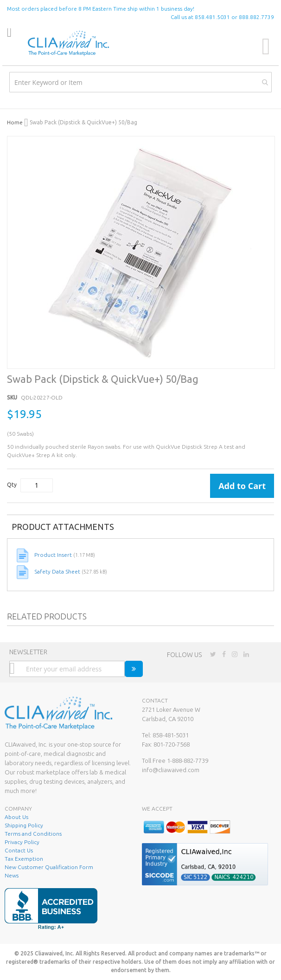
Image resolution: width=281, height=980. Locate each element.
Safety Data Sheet (58, 571)
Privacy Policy (22, 842)
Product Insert (54, 555)
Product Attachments (63, 527)
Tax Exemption (24, 859)
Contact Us (19, 850)
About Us (16, 817)
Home (16, 122)
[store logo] (68, 43)
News (12, 875)
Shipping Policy (24, 825)
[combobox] (140, 82)
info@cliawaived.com (171, 770)
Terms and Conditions (33, 834)
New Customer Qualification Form (49, 867)
